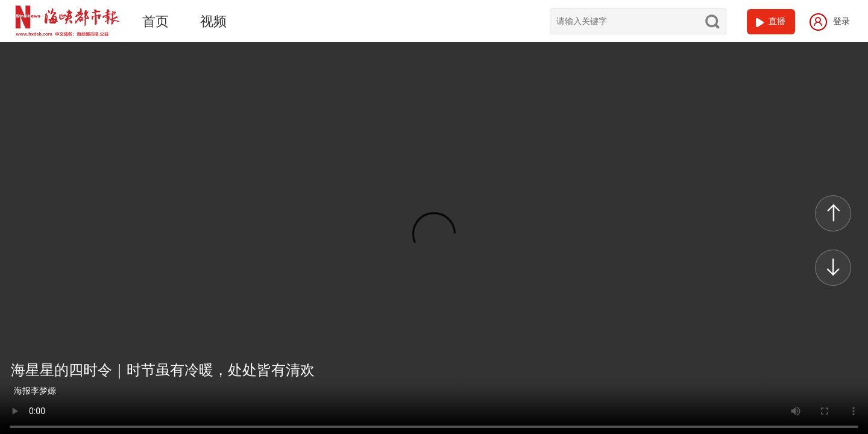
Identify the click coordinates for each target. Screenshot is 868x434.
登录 (830, 21)
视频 (213, 21)
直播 (777, 21)
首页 (156, 21)
